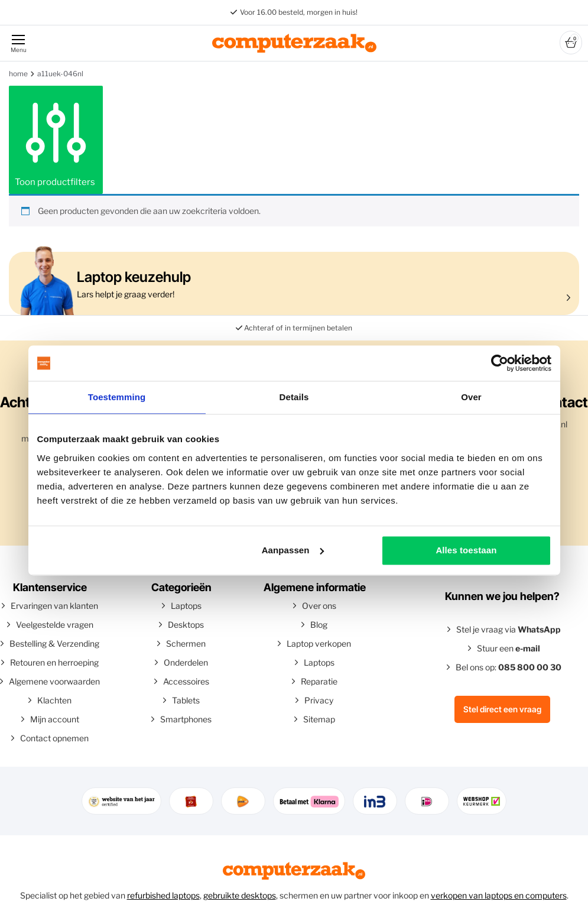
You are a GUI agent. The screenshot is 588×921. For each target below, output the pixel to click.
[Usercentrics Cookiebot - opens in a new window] (500, 363)
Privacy (319, 700)
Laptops (186, 606)
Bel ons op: (509, 667)
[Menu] (18, 43)
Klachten (54, 700)
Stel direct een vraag (502, 709)
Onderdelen (186, 662)
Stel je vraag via (509, 629)
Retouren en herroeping (54, 662)
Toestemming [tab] (117, 397)
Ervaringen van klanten (54, 606)
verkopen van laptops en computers (499, 895)
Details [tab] (294, 397)
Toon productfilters (56, 140)
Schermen (186, 643)
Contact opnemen (54, 738)
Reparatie (319, 681)
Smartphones (186, 719)
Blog (319, 625)
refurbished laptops (163, 895)
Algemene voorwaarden (54, 681)
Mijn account (55, 719)
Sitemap (319, 719)
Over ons (319, 606)
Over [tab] (471, 397)
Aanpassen (293, 550)
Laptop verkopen (319, 643)
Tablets (186, 700)
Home (18, 74)
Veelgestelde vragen (55, 625)
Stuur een (509, 648)
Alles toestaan (466, 550)
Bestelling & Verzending (54, 643)
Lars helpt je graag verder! (291, 283)
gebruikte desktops (240, 895)
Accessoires (186, 681)
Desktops (186, 625)
